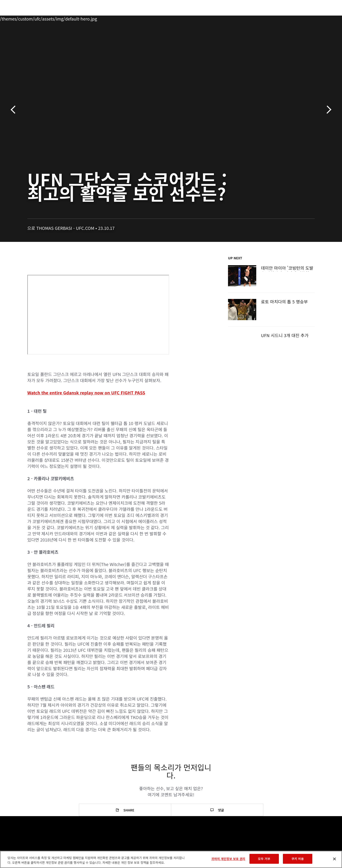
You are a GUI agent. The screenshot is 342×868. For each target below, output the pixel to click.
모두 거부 (264, 859)
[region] (171, 859)
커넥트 (250, 18)
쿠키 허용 (298, 859)
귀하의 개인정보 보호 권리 (228, 859)
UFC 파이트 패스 (278, 18)
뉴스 (79, 18)
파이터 (61, 18)
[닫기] (334, 859)
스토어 (305, 18)
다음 (327, 110)
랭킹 (41, 18)
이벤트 (23, 18)
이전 (15, 110)
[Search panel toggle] (317, 18)
